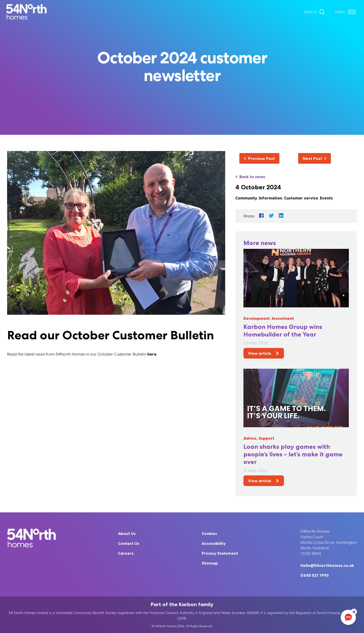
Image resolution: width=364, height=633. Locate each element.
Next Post (314, 158)
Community (246, 198)
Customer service (301, 198)
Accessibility (214, 543)
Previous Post (259, 158)
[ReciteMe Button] (354, 612)
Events (326, 198)
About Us (127, 533)
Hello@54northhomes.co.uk (327, 565)
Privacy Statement (220, 553)
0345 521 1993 (315, 575)
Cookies (209, 533)
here (152, 354)
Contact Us (129, 543)
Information (271, 198)
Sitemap (210, 563)
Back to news (250, 177)
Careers (126, 553)
